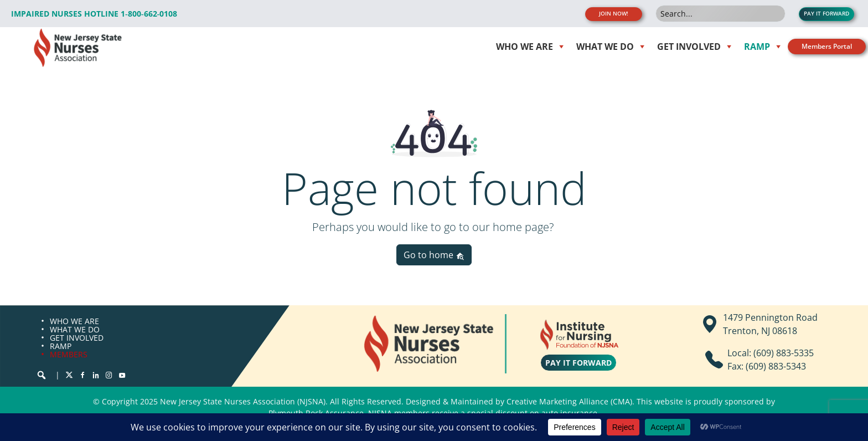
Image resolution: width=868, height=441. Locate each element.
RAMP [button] (757, 47)
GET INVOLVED (77, 338)
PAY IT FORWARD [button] (826, 14)
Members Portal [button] (827, 46)
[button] (42, 375)
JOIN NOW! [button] (614, 14)
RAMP (61, 346)
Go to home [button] (434, 255)
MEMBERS (69, 354)
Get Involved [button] (689, 47)
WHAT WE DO (75, 329)
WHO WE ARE (74, 321)
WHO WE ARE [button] (525, 47)
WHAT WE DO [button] (605, 47)
